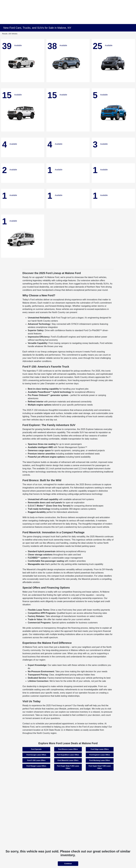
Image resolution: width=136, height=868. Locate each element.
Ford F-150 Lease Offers (36, 760)
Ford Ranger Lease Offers (36, 766)
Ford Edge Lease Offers (100, 749)
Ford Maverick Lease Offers (68, 760)
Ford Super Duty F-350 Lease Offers (100, 767)
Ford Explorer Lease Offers (100, 755)
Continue (68, 864)
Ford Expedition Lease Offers (68, 755)
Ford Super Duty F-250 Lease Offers (68, 767)
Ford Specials (36, 749)
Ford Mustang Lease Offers (100, 760)
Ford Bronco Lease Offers (68, 749)
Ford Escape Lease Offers (36, 755)
